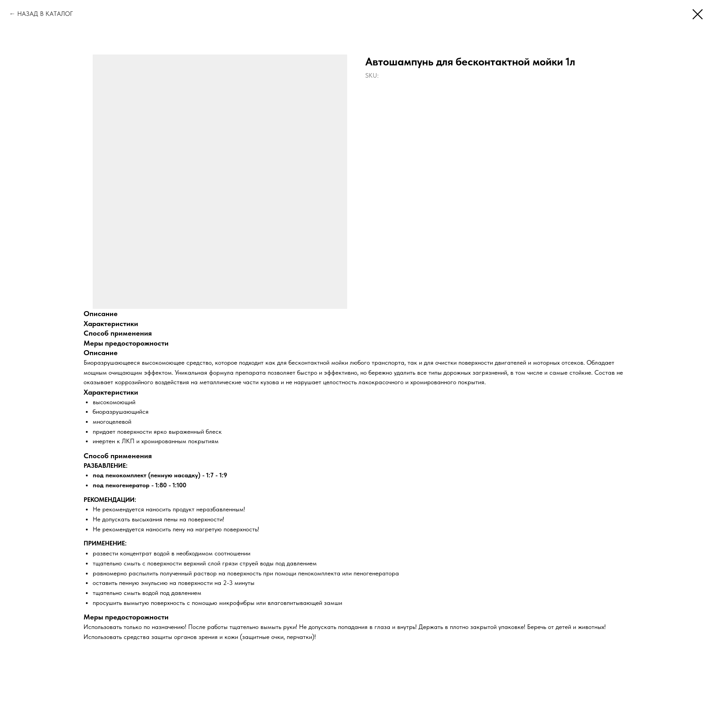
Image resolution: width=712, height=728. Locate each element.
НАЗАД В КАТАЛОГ (45, 14)
